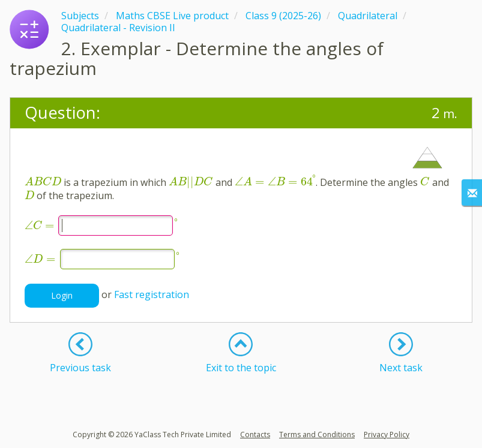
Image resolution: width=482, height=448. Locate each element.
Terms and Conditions (317, 435)
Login (62, 295)
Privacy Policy (387, 435)
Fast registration (152, 294)
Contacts (255, 435)
